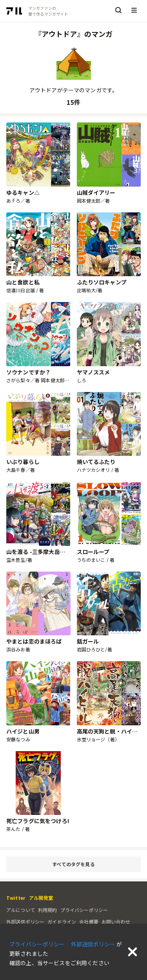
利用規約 (48, 910)
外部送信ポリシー (25, 922)
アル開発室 (41, 898)
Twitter (16, 898)
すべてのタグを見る (95, 864)
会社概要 (89, 922)
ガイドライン (62, 922)
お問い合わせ (116, 922)
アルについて (21, 910)
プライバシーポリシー (84, 910)
